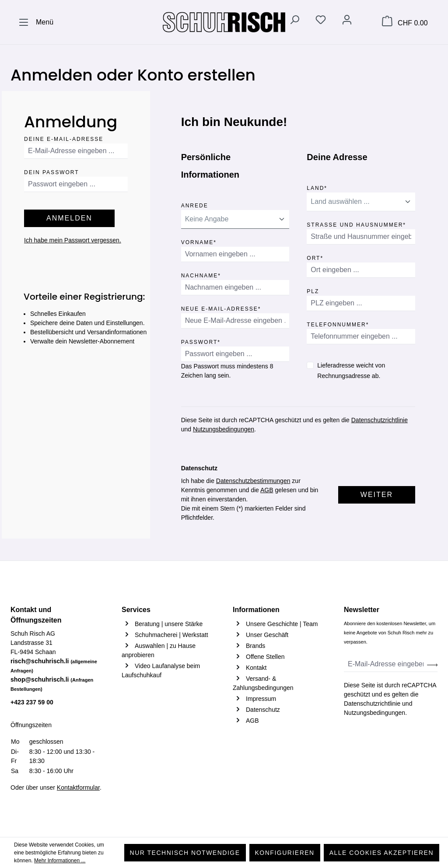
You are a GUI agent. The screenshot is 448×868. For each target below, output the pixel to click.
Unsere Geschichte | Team (282, 624)
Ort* (315, 257)
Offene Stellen (265, 657)
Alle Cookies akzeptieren (381, 853)
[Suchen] (294, 21)
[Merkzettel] (321, 21)
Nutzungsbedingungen (224, 429)
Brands (255, 646)
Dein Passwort (52, 171)
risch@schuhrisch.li (54, 665)
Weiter (377, 495)
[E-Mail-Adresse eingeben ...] (386, 664)
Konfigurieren (285, 853)
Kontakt (256, 668)
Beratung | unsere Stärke (169, 624)
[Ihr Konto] (347, 21)
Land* (317, 187)
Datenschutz (263, 710)
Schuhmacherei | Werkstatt (171, 635)
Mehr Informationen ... (60, 861)
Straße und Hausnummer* (356, 223)
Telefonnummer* (338, 323)
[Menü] (36, 22)
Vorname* (199, 241)
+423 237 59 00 (32, 702)
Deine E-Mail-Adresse (64, 138)
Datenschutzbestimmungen (253, 481)
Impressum (261, 699)
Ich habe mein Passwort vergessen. (73, 240)
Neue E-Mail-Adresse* (221, 307)
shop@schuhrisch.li (52, 684)
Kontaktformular (78, 787)
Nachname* (201, 274)
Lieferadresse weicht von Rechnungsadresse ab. (351, 371)
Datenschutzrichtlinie (380, 420)
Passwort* (201, 341)
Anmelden (69, 218)
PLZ (313, 290)
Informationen (256, 610)
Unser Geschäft (267, 635)
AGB (267, 490)
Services (136, 610)
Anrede (195, 204)
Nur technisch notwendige (185, 853)
